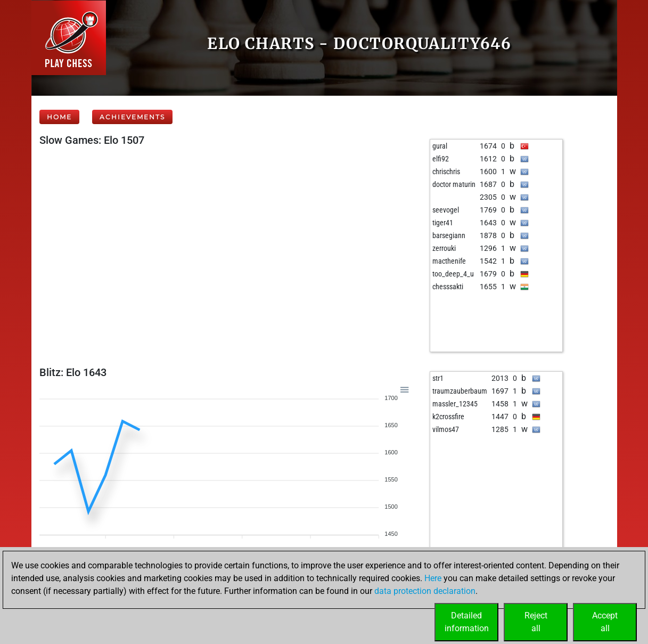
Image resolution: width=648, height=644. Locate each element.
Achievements (132, 117)
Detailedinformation (467, 622)
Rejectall (536, 622)
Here (433, 578)
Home (59, 117)
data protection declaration (425, 591)
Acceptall (605, 622)
